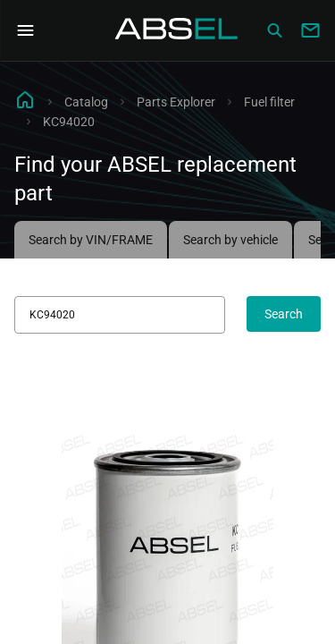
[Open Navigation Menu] (25, 30)
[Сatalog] (274, 30)
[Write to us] (310, 30)
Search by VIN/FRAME (91, 240)
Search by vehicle (230, 240)
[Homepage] (177, 30)
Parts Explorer (176, 102)
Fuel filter (269, 102)
